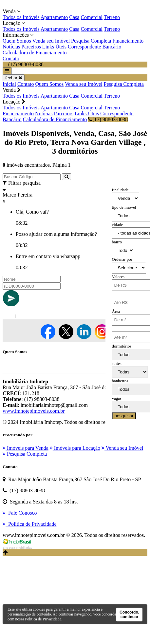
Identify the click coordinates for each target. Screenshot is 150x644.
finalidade (120, 190)
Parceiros (31, 47)
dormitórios (122, 346)
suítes (117, 364)
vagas (117, 398)
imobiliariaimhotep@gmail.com (54, 405)
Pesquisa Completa (91, 41)
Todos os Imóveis (21, 17)
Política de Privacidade (43, 619)
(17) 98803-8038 (108, 119)
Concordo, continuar (129, 615)
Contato (11, 58)
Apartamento (54, 17)
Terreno (112, 17)
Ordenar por (122, 259)
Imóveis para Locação (75, 448)
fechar (14, 78)
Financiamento (128, 41)
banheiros (120, 381)
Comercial (92, 17)
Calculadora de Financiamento (35, 53)
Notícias (11, 47)
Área (116, 312)
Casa (74, 17)
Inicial (9, 84)
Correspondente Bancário (94, 47)
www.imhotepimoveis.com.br (34, 411)
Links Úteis (54, 47)
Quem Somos (17, 41)
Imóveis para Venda (26, 448)
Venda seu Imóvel (51, 41)
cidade (117, 225)
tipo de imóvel (124, 207)
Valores (118, 277)
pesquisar (124, 416)
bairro (117, 242)
